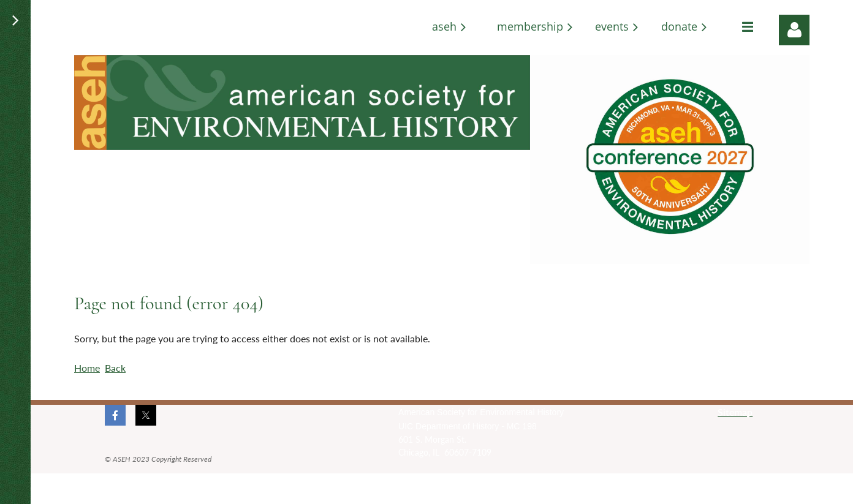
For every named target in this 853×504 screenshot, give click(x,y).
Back (115, 368)
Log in (794, 30)
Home (87, 368)
